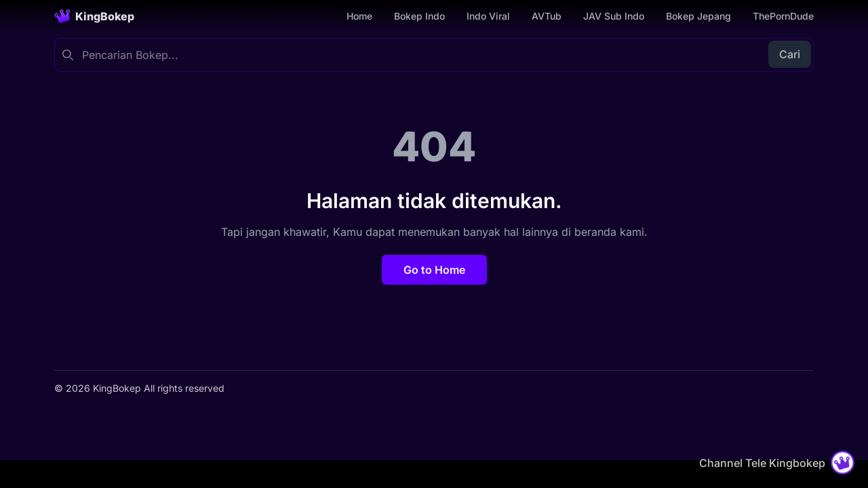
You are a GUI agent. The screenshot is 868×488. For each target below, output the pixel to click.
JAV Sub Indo (614, 16)
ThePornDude (783, 16)
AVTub (547, 16)
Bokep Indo (419, 16)
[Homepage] (94, 16)
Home (359, 16)
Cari (790, 54)
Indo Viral (488, 16)
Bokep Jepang (698, 16)
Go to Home (434, 270)
